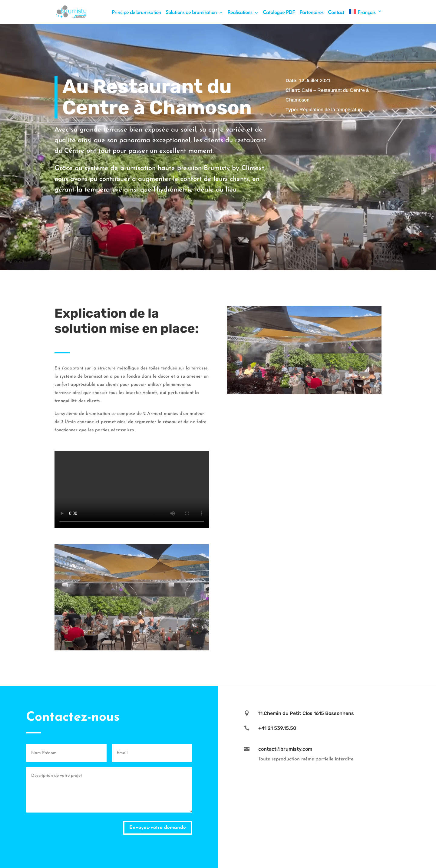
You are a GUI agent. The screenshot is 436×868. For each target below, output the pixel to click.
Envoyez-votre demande (158, 828)
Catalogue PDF (279, 13)
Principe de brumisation (136, 13)
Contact (336, 13)
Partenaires (311, 13)
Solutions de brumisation (191, 13)
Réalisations (240, 13)
